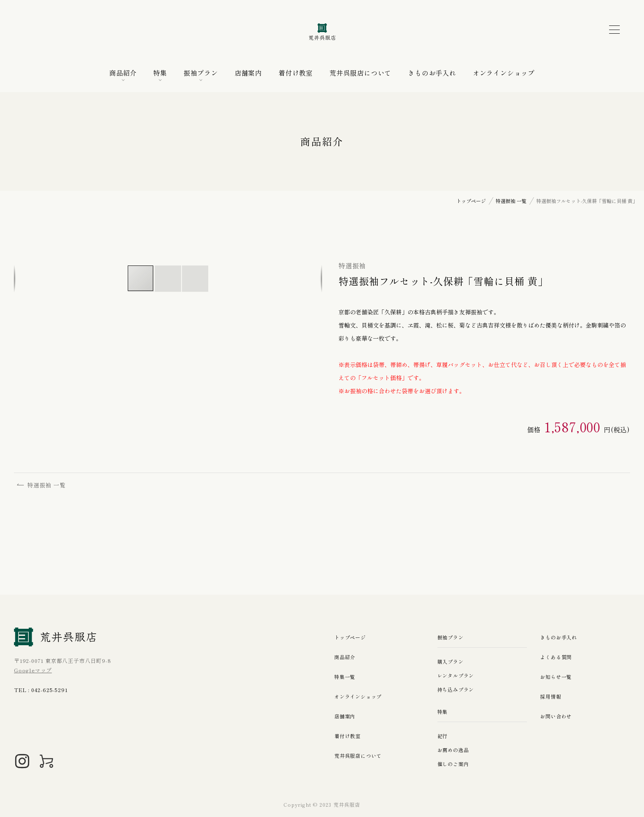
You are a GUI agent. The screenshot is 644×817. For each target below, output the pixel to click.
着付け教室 (296, 73)
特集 (160, 73)
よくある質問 (557, 657)
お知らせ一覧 (557, 677)
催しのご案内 (454, 764)
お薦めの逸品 (454, 750)
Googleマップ (33, 670)
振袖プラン (201, 73)
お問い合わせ (557, 716)
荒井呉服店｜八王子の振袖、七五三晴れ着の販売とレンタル (322, 32)
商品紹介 (123, 73)
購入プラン (452, 661)
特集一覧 (346, 677)
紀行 (443, 736)
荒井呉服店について (360, 73)
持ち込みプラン (457, 689)
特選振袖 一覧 (44, 486)
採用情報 (551, 696)
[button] (168, 279)
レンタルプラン (457, 675)
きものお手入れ (432, 73)
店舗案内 (248, 73)
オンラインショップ (504, 73)
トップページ (351, 637)
